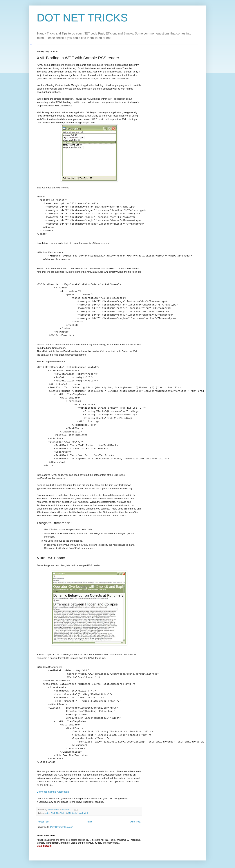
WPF (86, 813)
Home (90, 822)
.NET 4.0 (63, 813)
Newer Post (43, 822)
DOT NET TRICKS (82, 18)
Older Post (135, 822)
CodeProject (77, 813)
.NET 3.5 (54, 813)
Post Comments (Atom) (62, 827)
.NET (47, 813)
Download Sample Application (53, 792)
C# (70, 813)
